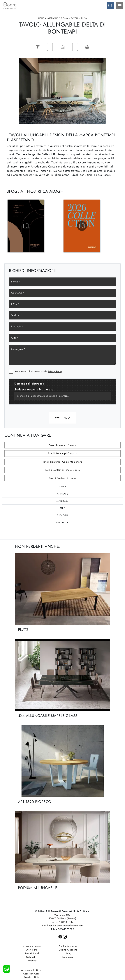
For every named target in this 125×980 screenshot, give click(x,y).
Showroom (29, 950)
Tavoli (74, 18)
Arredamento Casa (58, 18)
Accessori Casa (96, 950)
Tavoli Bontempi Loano (63, 478)
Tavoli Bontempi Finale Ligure (63, 470)
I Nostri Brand (29, 954)
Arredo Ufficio (96, 954)
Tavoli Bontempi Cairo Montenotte (63, 462)
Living (63, 954)
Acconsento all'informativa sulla (38, 372)
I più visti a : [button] (63, 523)
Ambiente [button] (63, 494)
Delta (84, 18)
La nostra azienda (29, 947)
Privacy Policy (55, 372)
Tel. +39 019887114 (63, 922)
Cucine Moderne (63, 947)
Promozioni (63, 957)
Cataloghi (29, 957)
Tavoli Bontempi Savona (63, 446)
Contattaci (29, 961)
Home (41, 18)
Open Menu (119, 6)
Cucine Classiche (63, 950)
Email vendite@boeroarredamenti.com (63, 926)
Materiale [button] (63, 501)
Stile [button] (63, 509)
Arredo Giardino (96, 957)
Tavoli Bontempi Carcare (63, 454)
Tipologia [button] (63, 516)
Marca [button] (63, 487)
